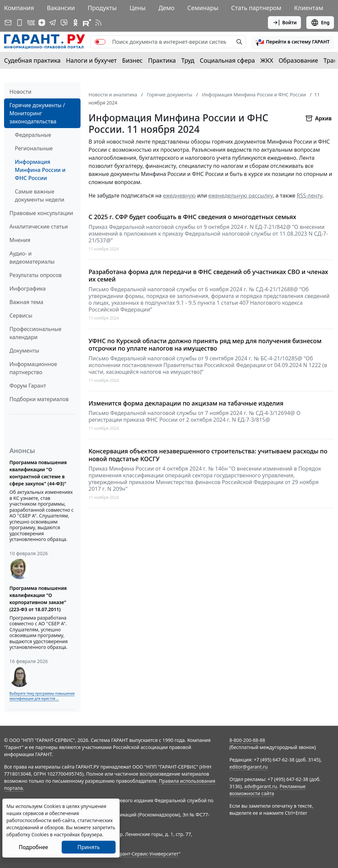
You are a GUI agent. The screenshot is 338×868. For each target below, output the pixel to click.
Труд (188, 60)
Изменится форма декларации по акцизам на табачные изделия (186, 403)
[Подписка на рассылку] (8, 23)
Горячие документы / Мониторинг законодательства (37, 113)
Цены (137, 8)
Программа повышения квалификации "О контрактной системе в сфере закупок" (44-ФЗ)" (38, 473)
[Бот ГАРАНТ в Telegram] (64, 23)
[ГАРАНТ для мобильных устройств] (20, 23)
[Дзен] (42, 23)
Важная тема (26, 302)
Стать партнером (256, 8)
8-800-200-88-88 (247, 740)
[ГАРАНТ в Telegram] (53, 23)
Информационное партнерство (33, 368)
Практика (162, 60)
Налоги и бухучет (91, 60)
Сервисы (21, 316)
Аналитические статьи (39, 227)
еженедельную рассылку (240, 196)
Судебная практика (32, 60)
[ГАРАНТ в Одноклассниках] (75, 23)
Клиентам (309, 8)
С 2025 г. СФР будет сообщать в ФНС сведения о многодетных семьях (192, 217)
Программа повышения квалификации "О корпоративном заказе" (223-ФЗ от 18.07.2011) (38, 599)
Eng (320, 23)
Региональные (34, 148)
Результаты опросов (36, 275)
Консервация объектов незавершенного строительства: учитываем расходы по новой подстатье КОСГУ (208, 455)
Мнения (20, 240)
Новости (20, 92)
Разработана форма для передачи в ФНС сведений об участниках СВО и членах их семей (208, 276)
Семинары (203, 8)
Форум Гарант (28, 386)
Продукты (102, 8)
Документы (24, 351)
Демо (166, 8)
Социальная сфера (227, 60)
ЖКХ (267, 60)
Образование (298, 60)
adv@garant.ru (260, 786)
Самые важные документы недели (40, 196)
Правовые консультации (41, 213)
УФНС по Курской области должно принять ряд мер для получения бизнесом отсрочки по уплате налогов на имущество (205, 345)
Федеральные (33, 135)
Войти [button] (285, 23)
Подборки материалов (39, 399)
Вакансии (61, 8)
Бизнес (132, 60)
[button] (293, 42)
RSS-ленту (309, 196)
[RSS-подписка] (98, 23)
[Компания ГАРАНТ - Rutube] (87, 23)
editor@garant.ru (249, 767)
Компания (19, 8)
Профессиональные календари (35, 333)
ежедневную (179, 196)
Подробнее (33, 847)
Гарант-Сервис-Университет (147, 854)
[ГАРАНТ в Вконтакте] (31, 23)
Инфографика (28, 289)
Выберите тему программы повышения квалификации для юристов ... (42, 696)
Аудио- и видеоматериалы (32, 258)
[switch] (100, 42)
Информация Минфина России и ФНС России (40, 170)
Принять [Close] (89, 847)
